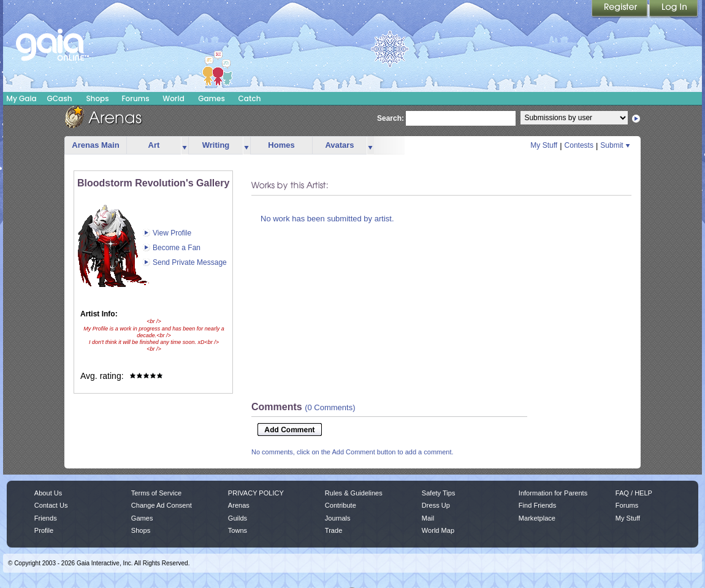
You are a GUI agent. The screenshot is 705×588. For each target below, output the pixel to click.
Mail (428, 518)
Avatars (339, 145)
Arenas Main (95, 145)
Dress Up (436, 505)
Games (211, 98)
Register (620, 9)
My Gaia (21, 98)
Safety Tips (439, 493)
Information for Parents (553, 493)
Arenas (239, 505)
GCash (60, 98)
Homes (281, 145)
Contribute (341, 505)
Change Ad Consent (162, 505)
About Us (48, 493)
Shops (97, 98)
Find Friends (537, 505)
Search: (391, 118)
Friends (46, 518)
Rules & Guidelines (354, 493)
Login (674, 9)
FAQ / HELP (634, 493)
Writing (216, 145)
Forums (135, 98)
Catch (250, 98)
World (173, 98)
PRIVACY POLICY (256, 493)
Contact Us (51, 505)
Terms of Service (156, 493)
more (185, 146)
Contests (579, 145)
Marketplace (537, 518)
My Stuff (544, 145)
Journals (338, 518)
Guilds (238, 518)
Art (154, 145)
